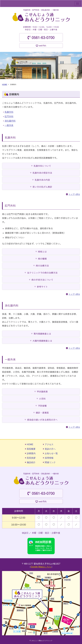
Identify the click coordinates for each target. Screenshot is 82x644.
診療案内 (31, 453)
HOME (5, 84)
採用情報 (49, 458)
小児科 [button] (42, 399)
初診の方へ (50, 449)
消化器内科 (10, 121)
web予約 (43, 46)
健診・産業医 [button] (42, 413)
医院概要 (31, 449)
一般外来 (9, 125)
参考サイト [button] (42, 287)
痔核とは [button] (42, 252)
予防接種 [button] (42, 406)
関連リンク (50, 462)
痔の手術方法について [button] (42, 280)
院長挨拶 (31, 458)
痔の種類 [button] (42, 259)
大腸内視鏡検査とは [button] (42, 341)
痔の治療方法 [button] (42, 266)
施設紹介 (31, 462)
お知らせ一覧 (51, 453)
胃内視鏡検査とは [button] (42, 334)
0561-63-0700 (43, 38)
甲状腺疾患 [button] (42, 392)
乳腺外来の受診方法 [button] (42, 173)
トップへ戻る (74, 194)
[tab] (41, 166)
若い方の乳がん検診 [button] (42, 187)
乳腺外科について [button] (42, 166)
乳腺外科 (9, 112)
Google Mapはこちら (41, 567)
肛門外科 (9, 116)
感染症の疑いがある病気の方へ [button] (42, 420)
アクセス (49, 444)
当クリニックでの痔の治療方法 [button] (42, 273)
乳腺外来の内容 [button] (42, 180)
